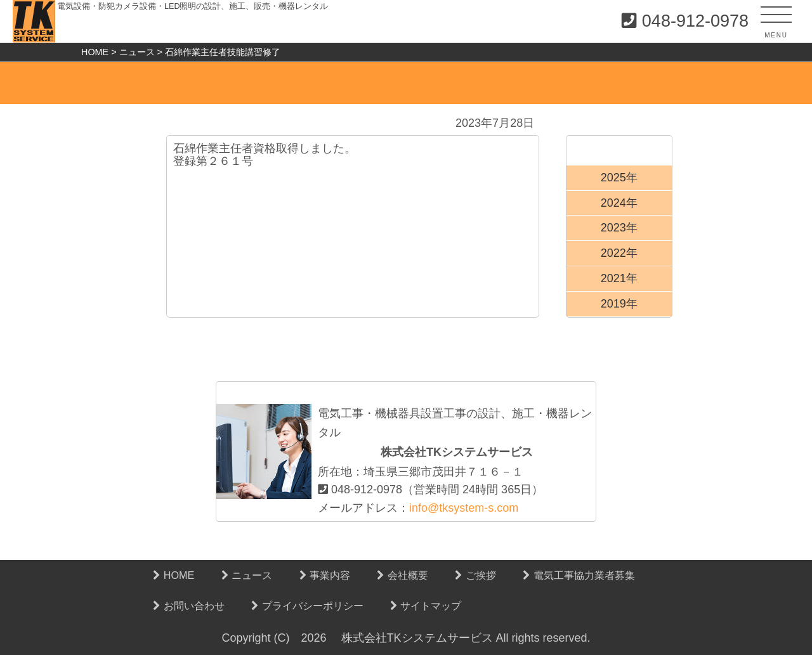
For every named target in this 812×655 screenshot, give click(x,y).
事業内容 (325, 575)
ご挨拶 (475, 575)
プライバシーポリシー (307, 606)
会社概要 (403, 575)
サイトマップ (426, 606)
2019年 (619, 304)
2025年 (619, 178)
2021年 (619, 278)
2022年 (619, 253)
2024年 (619, 203)
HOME (174, 575)
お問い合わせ (189, 606)
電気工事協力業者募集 (579, 575)
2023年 (619, 228)
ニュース (247, 575)
